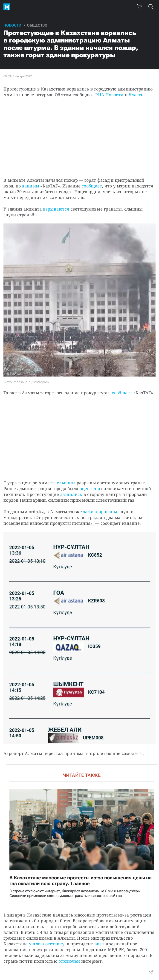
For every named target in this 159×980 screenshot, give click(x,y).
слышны (66, 483)
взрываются (56, 209)
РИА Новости (109, 95)
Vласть (136, 95)
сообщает (92, 186)
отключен (69, 961)
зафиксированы (100, 512)
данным (30, 186)
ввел (99, 944)
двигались (71, 494)
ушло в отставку (47, 944)
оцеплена (90, 488)
